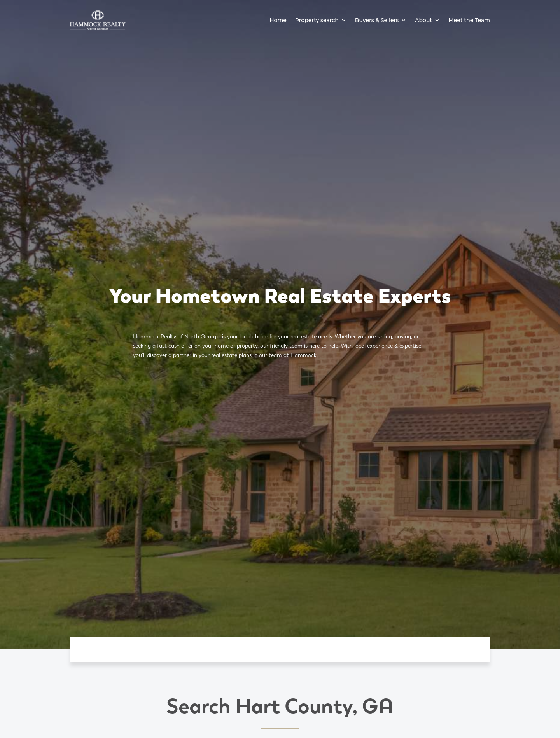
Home (278, 20)
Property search (317, 20)
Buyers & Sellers (377, 20)
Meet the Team (469, 20)
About (423, 20)
